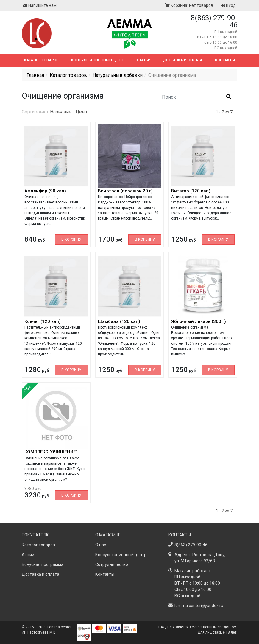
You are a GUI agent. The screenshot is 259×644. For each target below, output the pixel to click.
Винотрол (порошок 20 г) (125, 191)
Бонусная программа (43, 564)
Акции (28, 555)
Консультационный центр (98, 60)
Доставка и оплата (183, 60)
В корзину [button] (71, 239)
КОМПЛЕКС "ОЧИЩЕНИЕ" (51, 452)
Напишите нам (40, 5)
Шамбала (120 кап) (119, 321)
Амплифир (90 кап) (45, 191)
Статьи (144, 60)
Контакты (225, 60)
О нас (101, 545)
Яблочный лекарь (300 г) (199, 321)
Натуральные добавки (118, 75)
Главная (35, 75)
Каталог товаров (41, 60)
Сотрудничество (112, 564)
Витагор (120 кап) (191, 191)
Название (61, 112)
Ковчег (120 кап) (43, 321)
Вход (228, 5)
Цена (81, 112)
